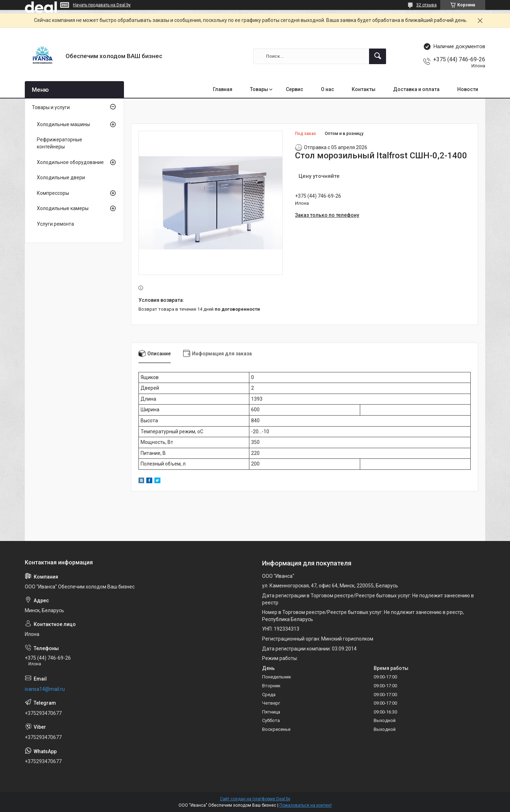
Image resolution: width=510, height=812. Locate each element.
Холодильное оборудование (70, 162)
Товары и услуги (51, 107)
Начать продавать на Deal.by (102, 5)
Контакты (364, 89)
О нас (327, 89)
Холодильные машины (63, 124)
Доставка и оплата (416, 89)
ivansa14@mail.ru (45, 689)
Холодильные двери (61, 177)
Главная (223, 89)
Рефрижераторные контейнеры (59, 143)
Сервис (294, 89)
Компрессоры (53, 193)
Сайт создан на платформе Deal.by (255, 799)
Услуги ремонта (55, 224)
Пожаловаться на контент (306, 805)
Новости (468, 89)
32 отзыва (426, 5)
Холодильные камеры (63, 208)
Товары (259, 89)
